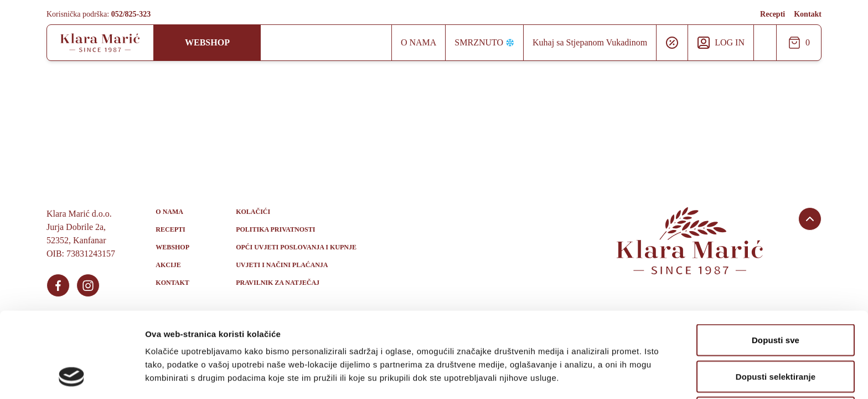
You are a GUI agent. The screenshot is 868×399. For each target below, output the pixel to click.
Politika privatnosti (275, 229)
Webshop (207, 42)
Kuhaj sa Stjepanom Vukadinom (590, 42)
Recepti (773, 14)
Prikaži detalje (573, 377)
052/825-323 (131, 14)
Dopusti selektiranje (776, 299)
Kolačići (253, 212)
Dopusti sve (776, 262)
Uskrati (776, 335)
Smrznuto (484, 42)
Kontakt (808, 14)
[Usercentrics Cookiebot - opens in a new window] (72, 377)
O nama (418, 42)
